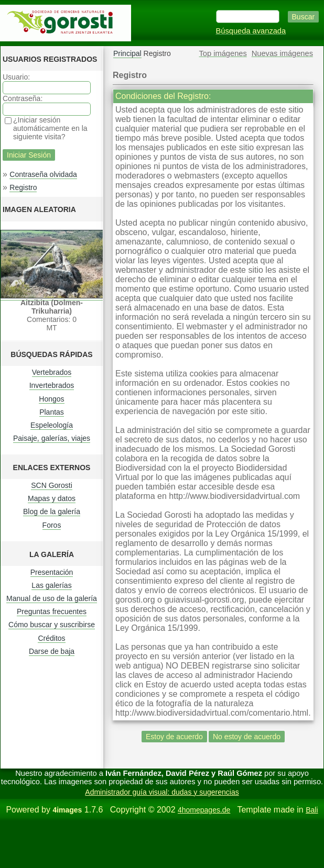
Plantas (52, 412)
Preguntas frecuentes (52, 611)
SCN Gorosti (52, 485)
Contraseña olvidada (43, 174)
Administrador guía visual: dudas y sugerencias (162, 792)
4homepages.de (204, 810)
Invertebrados (52, 385)
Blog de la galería (52, 511)
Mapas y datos (52, 498)
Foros (52, 525)
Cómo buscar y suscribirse (52, 625)
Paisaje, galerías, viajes (52, 438)
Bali (312, 810)
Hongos (51, 399)
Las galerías (51, 585)
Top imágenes (223, 53)
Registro (23, 187)
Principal (127, 53)
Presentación (52, 572)
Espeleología (52, 425)
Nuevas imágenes (282, 53)
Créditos (51, 638)
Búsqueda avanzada (251, 31)
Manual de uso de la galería (52, 598)
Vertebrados (52, 372)
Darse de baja (52, 651)
